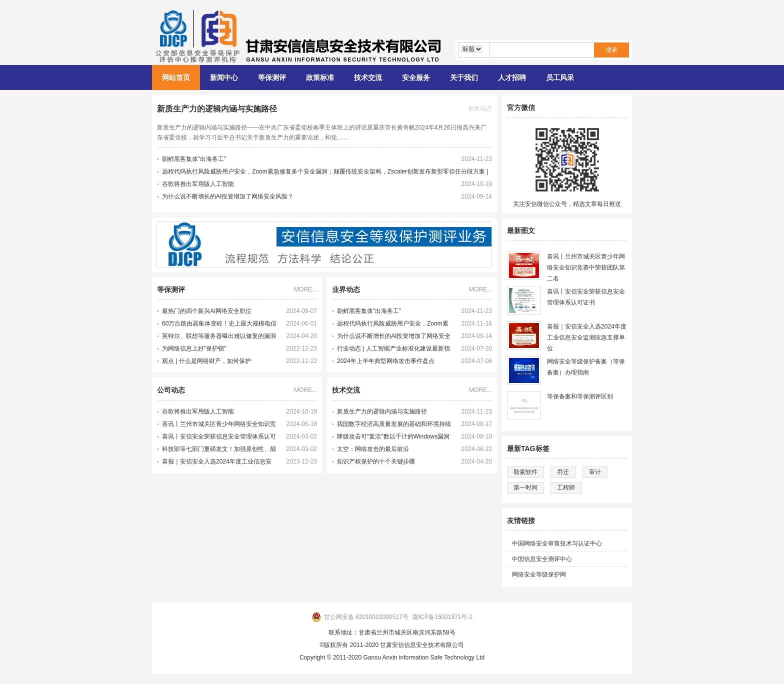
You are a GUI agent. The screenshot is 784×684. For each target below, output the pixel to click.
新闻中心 (224, 77)
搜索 (611, 50)
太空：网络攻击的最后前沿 (373, 449)
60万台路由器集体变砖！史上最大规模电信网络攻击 (219, 325)
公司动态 (171, 390)
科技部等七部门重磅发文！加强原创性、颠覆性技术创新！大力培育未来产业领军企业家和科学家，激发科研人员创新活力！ (219, 450)
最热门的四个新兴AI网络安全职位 (207, 311)
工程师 (566, 487)
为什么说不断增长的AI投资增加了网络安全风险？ (228, 196)
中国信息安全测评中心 (542, 559)
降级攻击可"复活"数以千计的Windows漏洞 (393, 436)
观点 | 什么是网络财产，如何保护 (206, 361)
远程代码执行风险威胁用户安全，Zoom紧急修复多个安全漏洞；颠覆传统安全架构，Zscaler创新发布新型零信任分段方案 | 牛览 (394, 325)
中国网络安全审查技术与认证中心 (557, 543)
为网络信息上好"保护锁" (194, 348)
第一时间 (525, 487)
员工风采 (560, 77)
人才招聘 (512, 77)
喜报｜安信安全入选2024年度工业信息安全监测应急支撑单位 (217, 463)
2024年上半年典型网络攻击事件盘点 (386, 361)
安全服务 (416, 77)
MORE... (305, 289)
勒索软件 (525, 472)
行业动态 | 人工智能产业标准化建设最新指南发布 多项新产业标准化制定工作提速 (393, 350)
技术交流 (368, 77)
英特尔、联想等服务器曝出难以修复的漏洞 (219, 336)
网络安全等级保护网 (539, 574)
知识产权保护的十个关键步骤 (376, 461)
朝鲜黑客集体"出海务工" (194, 159)
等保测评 (272, 77)
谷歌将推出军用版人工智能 (198, 184)
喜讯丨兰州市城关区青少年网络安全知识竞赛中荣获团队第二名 (219, 425)
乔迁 (563, 472)
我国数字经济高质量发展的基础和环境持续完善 (394, 425)
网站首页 (176, 77)
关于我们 (464, 77)
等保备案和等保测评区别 (580, 396)
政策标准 (320, 77)
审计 (595, 472)
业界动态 (346, 289)
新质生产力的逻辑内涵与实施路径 (217, 109)
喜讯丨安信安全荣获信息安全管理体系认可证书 (219, 438)
